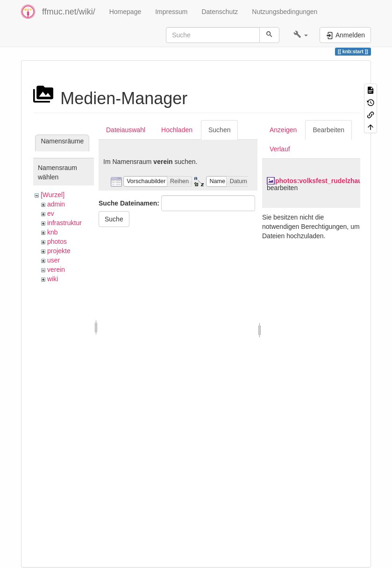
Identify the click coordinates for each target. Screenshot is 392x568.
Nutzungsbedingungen (285, 12)
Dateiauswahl (126, 130)
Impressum (171, 12)
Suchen (219, 130)
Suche (114, 219)
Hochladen (177, 130)
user (53, 260)
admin (56, 204)
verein (56, 270)
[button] (301, 35)
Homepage (125, 12)
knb (53, 232)
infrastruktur (64, 223)
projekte (59, 251)
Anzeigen (283, 130)
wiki (53, 279)
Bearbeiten (328, 130)
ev (51, 213)
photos (57, 241)
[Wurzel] (53, 195)
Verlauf (280, 149)
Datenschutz (220, 12)
